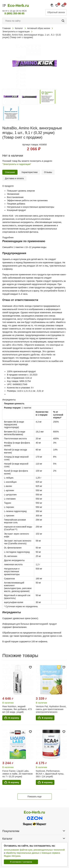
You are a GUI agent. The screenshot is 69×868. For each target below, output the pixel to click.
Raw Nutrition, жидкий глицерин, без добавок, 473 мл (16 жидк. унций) (17, 709)
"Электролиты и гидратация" (17, 164)
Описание (10, 172)
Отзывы (48, 172)
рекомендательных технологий (49, 850)
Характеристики (29, 172)
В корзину (14, 718)
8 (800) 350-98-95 (14, 14)
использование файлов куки (18, 850)
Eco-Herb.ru (18, 6)
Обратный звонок (56, 12)
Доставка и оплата (14, 178)
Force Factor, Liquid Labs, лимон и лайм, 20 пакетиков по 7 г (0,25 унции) (17, 774)
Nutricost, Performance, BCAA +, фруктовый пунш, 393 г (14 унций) (50, 774)
